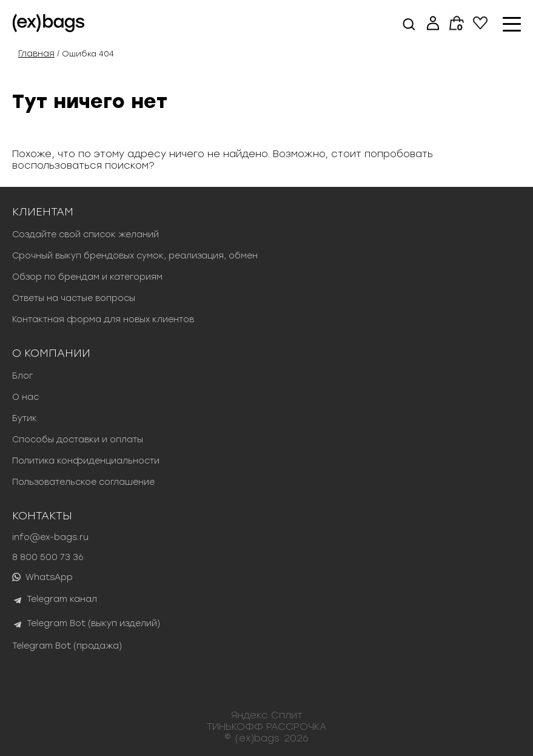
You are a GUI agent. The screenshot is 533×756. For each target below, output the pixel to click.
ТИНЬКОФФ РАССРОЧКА (267, 727)
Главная (36, 54)
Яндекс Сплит (267, 715)
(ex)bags (257, 738)
